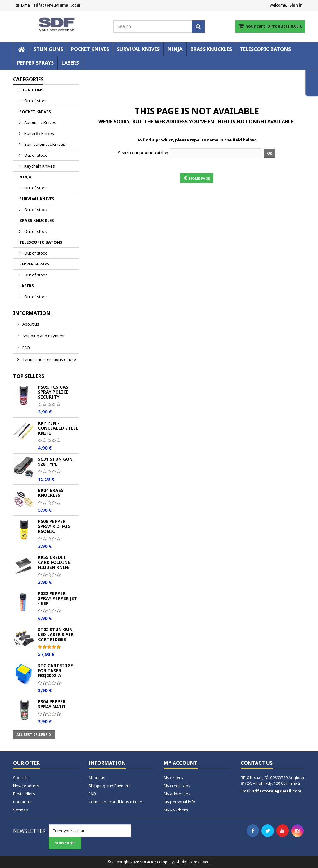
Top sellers (29, 376)
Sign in (296, 5)
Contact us (23, 802)
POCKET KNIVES (90, 49)
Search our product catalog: (144, 153)
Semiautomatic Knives (44, 144)
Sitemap (21, 810)
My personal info (179, 802)
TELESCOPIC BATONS (265, 49)
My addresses (177, 794)
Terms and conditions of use (49, 359)
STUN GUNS (48, 49)
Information (32, 313)
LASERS (70, 63)
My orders (173, 778)
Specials (21, 778)
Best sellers (24, 794)
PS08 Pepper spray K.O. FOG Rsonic (54, 526)
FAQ (26, 348)
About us (30, 324)
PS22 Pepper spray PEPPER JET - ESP (57, 598)
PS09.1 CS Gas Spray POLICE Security (53, 392)
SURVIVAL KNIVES (138, 49)
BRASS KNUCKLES (211, 49)
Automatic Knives (40, 122)
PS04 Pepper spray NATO (52, 704)
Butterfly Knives (39, 133)
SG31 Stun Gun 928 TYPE (55, 462)
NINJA (175, 49)
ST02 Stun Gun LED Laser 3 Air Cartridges (56, 634)
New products (26, 786)
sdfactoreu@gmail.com (277, 791)
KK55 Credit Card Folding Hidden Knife (54, 562)
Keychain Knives (39, 166)
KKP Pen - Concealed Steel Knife (58, 428)
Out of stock (35, 101)
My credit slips (177, 786)
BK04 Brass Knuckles (51, 493)
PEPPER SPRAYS (35, 63)
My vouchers (176, 810)
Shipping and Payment (43, 336)
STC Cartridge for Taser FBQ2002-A (55, 670)
